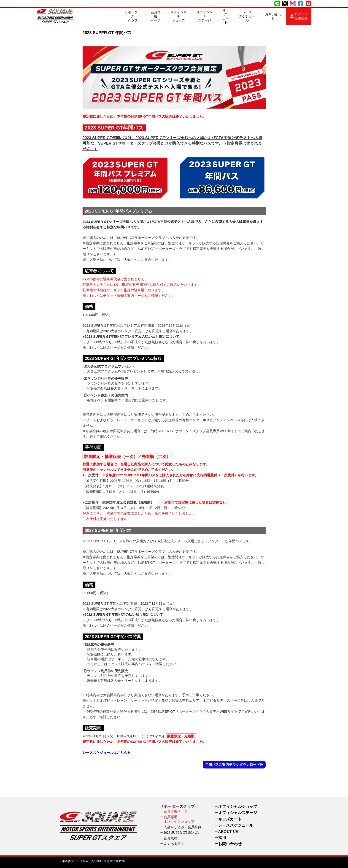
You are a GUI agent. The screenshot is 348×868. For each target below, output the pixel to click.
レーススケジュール (247, 16)
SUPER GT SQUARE (89, 861)
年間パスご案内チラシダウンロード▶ (234, 764)
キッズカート (226, 16)
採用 (222, 838)
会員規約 (170, 838)
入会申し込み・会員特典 (182, 827)
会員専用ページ (156, 16)
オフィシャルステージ (205, 16)
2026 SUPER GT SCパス (181, 833)
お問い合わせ (273, 16)
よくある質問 (174, 844)
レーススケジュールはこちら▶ (107, 753)
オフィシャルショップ (178, 16)
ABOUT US (228, 832)
